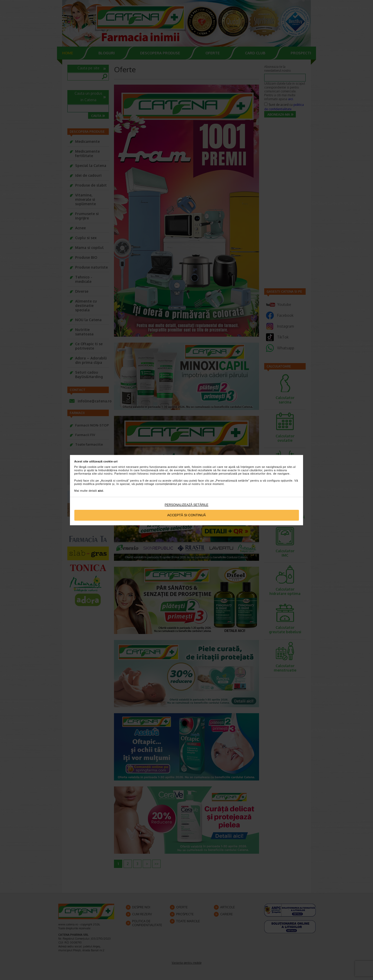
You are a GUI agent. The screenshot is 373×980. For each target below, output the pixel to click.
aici (101, 491)
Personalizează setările (187, 505)
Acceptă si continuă (187, 515)
